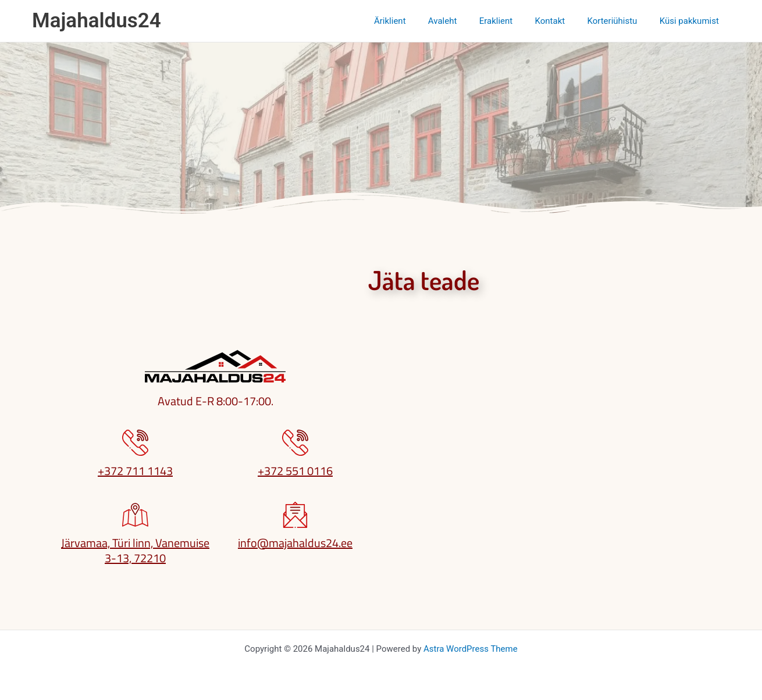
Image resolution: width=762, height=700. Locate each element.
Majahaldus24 (97, 21)
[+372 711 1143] (135, 443)
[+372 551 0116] (295, 443)
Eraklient (513, 21)
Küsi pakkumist (692, 21)
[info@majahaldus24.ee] (295, 515)
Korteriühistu (619, 21)
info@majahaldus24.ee (295, 543)
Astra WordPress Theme (471, 649)
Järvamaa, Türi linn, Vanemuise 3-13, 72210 (135, 550)
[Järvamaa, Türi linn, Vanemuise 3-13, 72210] (135, 515)
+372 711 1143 (135, 471)
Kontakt (562, 21)
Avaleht (464, 21)
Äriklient (417, 21)
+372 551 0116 (295, 471)
